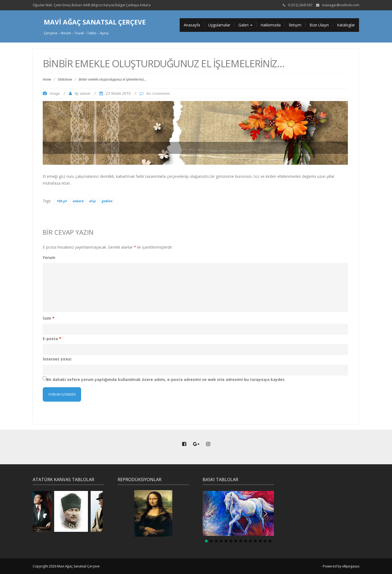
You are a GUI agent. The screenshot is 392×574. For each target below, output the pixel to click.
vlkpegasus (351, 566)
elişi (93, 201)
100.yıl (62, 201)
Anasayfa (192, 25)
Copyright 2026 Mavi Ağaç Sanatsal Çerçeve (66, 566)
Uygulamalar (219, 25)
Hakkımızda (271, 25)
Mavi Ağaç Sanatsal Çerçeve (95, 22)
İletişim (295, 25)
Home (47, 79)
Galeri (245, 25)
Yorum (49, 257)
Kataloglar (346, 25)
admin (85, 93)
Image (55, 93)
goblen (107, 201)
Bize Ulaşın (319, 25)
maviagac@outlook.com (341, 5)
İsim (49, 318)
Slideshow (65, 79)
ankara (78, 201)
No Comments (158, 93)
